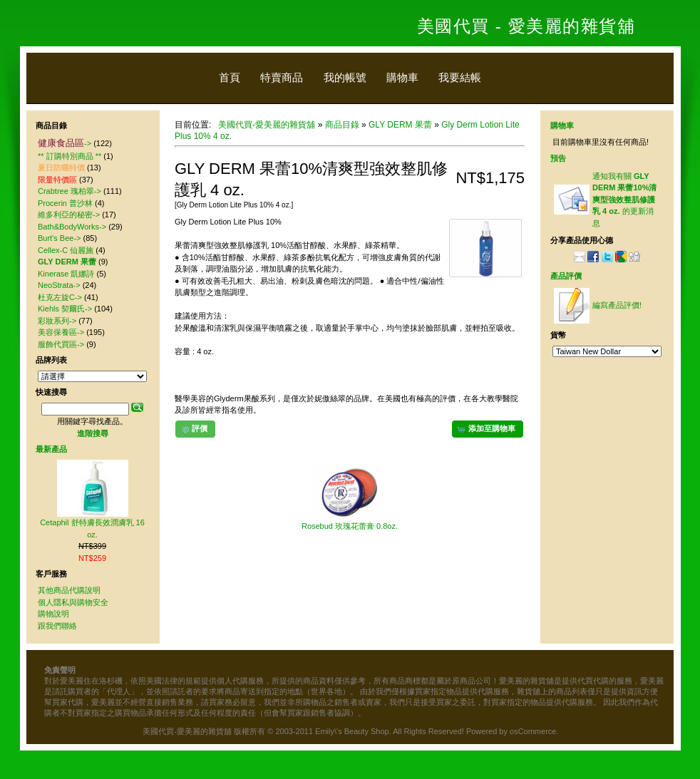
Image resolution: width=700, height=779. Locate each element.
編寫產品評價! (617, 305)
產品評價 (566, 276)
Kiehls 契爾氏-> (65, 309)
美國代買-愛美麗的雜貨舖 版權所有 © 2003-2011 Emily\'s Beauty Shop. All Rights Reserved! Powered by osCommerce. (350, 731)
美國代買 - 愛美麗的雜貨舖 (526, 26)
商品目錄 (342, 125)
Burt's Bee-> (60, 238)
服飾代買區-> (61, 344)
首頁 (230, 77)
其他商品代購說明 (69, 590)
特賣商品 (282, 77)
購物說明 (53, 614)
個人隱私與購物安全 (73, 602)
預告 (558, 158)
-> (65, 143)
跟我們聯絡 (57, 626)
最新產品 (51, 449)
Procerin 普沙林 (65, 203)
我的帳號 (345, 77)
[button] (488, 429)
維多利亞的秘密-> (69, 215)
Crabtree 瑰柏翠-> (70, 191)
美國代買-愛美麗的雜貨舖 (267, 125)
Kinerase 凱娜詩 (66, 274)
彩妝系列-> (57, 321)
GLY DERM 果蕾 (400, 125)
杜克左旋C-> (60, 297)
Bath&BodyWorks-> (72, 227)
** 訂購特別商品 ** (70, 156)
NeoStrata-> (59, 285)
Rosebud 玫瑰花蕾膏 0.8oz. (350, 526)
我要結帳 (460, 77)
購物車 (402, 77)
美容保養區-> (61, 332)
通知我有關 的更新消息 (624, 200)
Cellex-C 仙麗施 (66, 250)
